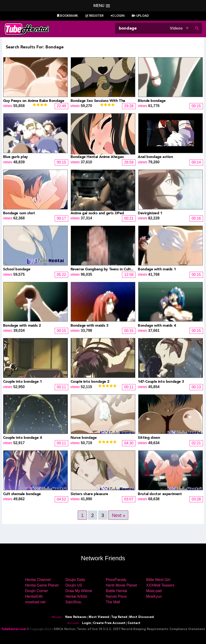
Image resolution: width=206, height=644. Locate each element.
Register (94, 16)
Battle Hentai (116, 591)
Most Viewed (99, 617)
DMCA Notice (64, 629)
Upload (140, 16)
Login (118, 16)
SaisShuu (73, 602)
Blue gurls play (15, 157)
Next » (119, 515)
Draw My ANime (79, 591)
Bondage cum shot (19, 213)
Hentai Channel (38, 580)
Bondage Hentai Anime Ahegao (97, 157)
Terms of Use (87, 629)
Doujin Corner (37, 591)
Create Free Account (109, 623)
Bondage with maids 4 (157, 326)
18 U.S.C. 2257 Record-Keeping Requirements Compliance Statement (152, 629)
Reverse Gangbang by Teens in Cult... (102, 269)
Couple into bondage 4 (22, 438)
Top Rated (119, 617)
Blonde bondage (152, 101)
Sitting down (149, 438)
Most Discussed (142, 617)
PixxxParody (116, 580)
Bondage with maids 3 (89, 326)
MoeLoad (154, 591)
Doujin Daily (75, 580)
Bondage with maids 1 (157, 269)
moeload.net (35, 602)
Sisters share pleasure (89, 494)
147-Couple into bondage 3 (161, 382)
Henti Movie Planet (121, 585)
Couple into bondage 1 (22, 382)
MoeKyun (154, 596)
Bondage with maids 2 (22, 326)
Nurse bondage (84, 438)
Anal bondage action (155, 157)
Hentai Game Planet (42, 585)
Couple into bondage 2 (90, 382)
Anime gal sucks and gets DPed (97, 213)
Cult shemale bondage (22, 494)
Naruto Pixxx (116, 596)
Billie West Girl (158, 580)
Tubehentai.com (14, 629)
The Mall (113, 602)
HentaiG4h (34, 596)
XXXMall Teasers (160, 585)
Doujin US (74, 585)
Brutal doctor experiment (160, 494)
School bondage (17, 269)
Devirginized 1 (150, 213)
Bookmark (68, 16)
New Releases (76, 617)
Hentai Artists (76, 596)
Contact (134, 623)
